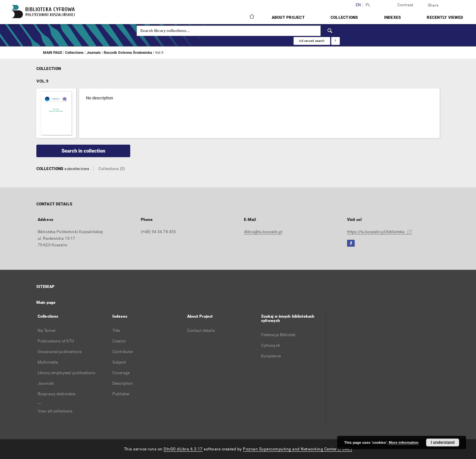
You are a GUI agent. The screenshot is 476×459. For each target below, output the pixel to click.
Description (123, 383)
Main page (46, 302)
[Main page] (251, 17)
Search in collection (83, 151)
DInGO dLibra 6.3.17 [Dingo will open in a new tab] (183, 449)
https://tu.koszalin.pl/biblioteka (379, 232)
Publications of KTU (56, 341)
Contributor (123, 352)
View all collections (55, 411)
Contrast (405, 5)
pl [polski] (368, 5)
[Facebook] (351, 244)
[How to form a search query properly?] (336, 41)
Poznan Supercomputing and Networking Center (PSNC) (297, 449)
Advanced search (312, 41)
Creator (119, 341)
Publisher (121, 394)
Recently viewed (445, 18)
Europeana (271, 356)
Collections (344, 18)
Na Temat (47, 331)
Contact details (201, 331)
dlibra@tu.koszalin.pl (263, 232)
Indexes (393, 18)
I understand (443, 442)
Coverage (121, 373)
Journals (94, 53)
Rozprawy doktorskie (57, 394)
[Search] (330, 31)
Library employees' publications (66, 373)
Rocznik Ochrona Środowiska (128, 53)
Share (433, 5)
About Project (288, 18)
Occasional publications (60, 352)
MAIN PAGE (53, 53)
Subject (119, 362)
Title (116, 331)
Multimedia (48, 362)
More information (404, 442)
